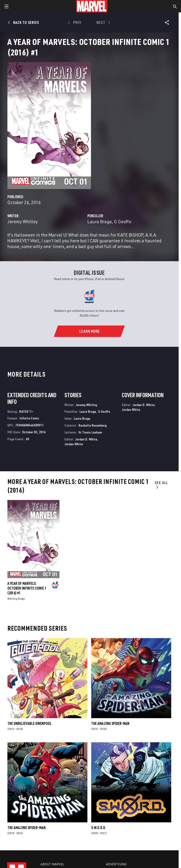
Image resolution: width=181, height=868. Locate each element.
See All (161, 485)
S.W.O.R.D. (99, 828)
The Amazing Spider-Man (110, 723)
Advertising (116, 864)
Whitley (12, 599)
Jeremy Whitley (23, 221)
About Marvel (53, 864)
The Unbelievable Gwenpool (29, 723)
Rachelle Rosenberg (93, 425)
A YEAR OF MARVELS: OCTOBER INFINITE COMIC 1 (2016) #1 (27, 588)
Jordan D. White (86, 439)
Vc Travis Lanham (90, 432)
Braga (21, 599)
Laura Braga (100, 221)
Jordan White (74, 444)
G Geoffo (122, 221)
